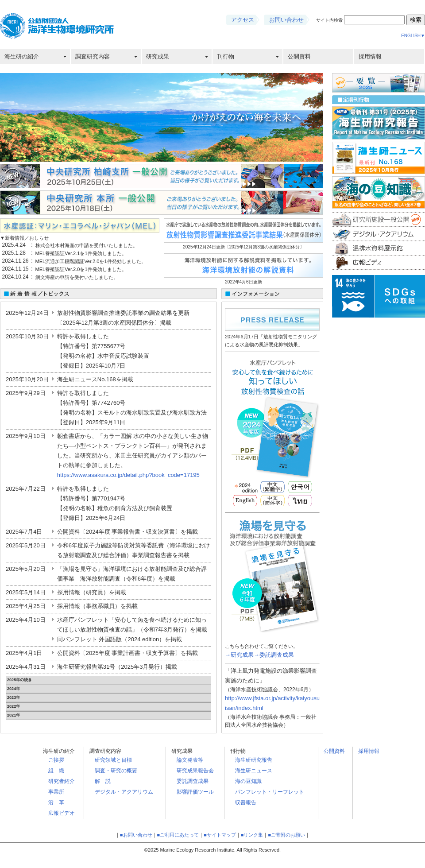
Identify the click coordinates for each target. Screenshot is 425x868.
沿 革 (56, 802)
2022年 (14, 706)
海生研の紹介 (22, 56)
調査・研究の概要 (116, 771)
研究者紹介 (62, 781)
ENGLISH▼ (413, 36)
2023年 (14, 697)
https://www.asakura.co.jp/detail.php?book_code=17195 (128, 475)
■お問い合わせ (136, 835)
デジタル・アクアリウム (124, 792)
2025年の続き (19, 680)
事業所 (56, 792)
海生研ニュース (254, 771)
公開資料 (299, 56)
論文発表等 (190, 760)
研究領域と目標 (113, 760)
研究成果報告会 (195, 771)
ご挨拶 (56, 760)
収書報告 (246, 802)
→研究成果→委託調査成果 (259, 655)
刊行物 (226, 56)
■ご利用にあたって (178, 835)
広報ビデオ (62, 813)
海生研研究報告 (254, 760)
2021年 (14, 715)
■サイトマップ (220, 835)
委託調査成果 (193, 781)
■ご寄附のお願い (286, 835)
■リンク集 (252, 835)
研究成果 (158, 56)
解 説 (103, 781)
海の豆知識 (248, 781)
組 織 (56, 771)
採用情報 (370, 56)
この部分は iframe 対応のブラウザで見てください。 (80, 259)
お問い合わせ (286, 20)
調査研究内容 (93, 56)
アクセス (243, 20)
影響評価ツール (195, 792)
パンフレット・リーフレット (270, 792)
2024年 (14, 689)
